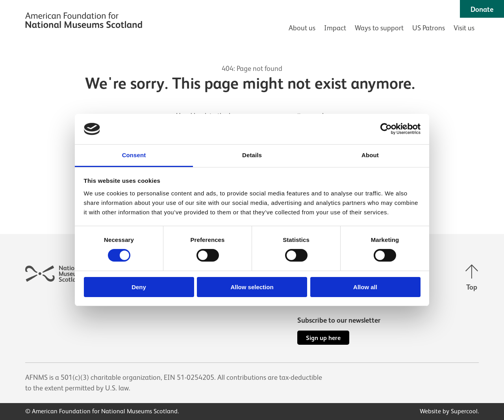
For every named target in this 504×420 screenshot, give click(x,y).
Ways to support (379, 28)
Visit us (464, 28)
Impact (335, 28)
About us (302, 28)
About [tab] (370, 155)
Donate (482, 9)
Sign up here (323, 338)
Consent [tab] (134, 155)
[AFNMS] (84, 21)
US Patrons (429, 28)
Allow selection (252, 287)
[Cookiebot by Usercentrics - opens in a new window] (386, 129)
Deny (139, 287)
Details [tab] (252, 155)
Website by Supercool (449, 411)
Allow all (365, 287)
